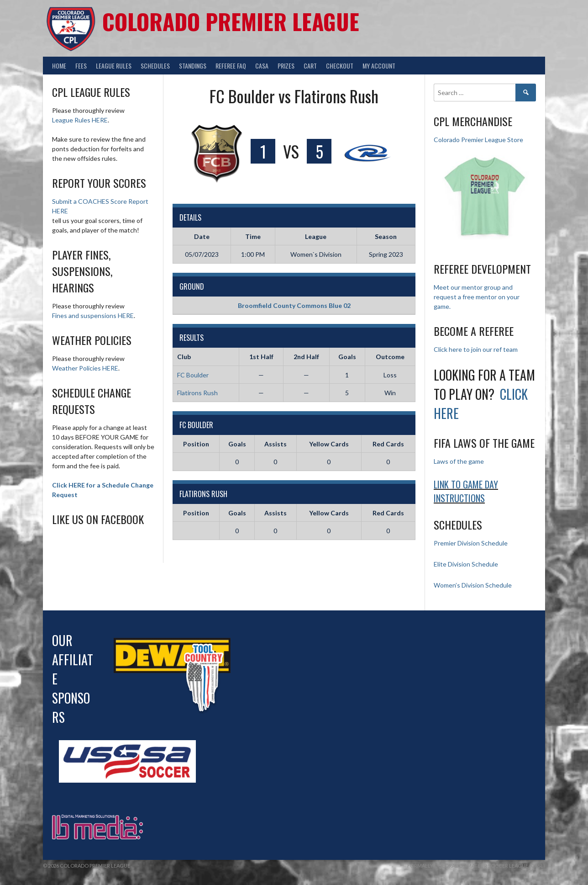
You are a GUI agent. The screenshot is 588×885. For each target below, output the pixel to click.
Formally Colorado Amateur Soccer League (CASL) (476, 866)
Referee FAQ (231, 66)
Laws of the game (459, 461)
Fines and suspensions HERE (93, 315)
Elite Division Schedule (466, 564)
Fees (81, 66)
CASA (262, 66)
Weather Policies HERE (85, 368)
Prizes (286, 66)
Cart (310, 66)
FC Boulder (193, 375)
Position (196, 444)
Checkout (340, 66)
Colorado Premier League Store (478, 140)
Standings (193, 66)
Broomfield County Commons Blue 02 (294, 305)
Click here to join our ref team (476, 349)
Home (59, 66)
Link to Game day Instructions (466, 491)
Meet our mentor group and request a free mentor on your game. (477, 297)
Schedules (155, 66)
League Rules (114, 66)
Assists (276, 444)
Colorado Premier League (231, 21)
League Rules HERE (80, 120)
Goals (237, 444)
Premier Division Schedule (471, 543)
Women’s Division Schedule (473, 585)
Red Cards (388, 444)
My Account (379, 66)
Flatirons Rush (197, 393)
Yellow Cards (329, 444)
